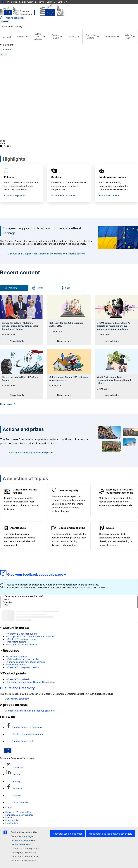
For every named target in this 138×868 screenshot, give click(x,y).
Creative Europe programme (22, 639)
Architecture (18, 528)
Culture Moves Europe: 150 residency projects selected (69, 379)
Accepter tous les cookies (68, 834)
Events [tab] (38, 288)
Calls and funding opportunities (23, 659)
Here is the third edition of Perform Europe (20, 379)
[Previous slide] (2, 55)
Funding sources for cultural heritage (26, 662)
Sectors (56, 177)
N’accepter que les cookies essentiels (110, 834)
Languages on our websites (19, 815)
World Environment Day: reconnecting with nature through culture (114, 380)
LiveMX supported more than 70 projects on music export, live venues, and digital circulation (113, 326)
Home (8, 50)
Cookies (10, 818)
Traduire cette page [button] (15, 18)
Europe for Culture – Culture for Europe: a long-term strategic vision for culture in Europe (21, 326)
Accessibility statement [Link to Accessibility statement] (17, 699)
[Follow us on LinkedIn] (13, 774)
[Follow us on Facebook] (14, 788)
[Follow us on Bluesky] (13, 781)
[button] (2, 18)
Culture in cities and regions (25, 491)
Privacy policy (12, 820)
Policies (9, 177)
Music (110, 528)
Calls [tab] (65, 288)
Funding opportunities (112, 177)
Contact (9, 807)
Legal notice (12, 823)
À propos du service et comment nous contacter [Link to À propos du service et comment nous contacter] (30, 711)
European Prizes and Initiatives (23, 645)
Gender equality (69, 490)
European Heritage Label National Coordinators (31, 682)
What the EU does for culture (22, 634)
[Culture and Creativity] (32, 15)
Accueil (7, 37)
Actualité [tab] (11, 288)
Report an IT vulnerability (18, 812)
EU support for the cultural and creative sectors (32, 636)
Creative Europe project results (23, 667)
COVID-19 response (17, 657)
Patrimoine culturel (17, 642)
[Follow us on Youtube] (13, 795)
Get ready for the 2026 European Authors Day (66, 324)
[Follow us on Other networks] (17, 802)
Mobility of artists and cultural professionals (120, 491)
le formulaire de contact (81, 587)
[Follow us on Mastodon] (14, 767)
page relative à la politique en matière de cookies (23, 840)
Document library (16, 665)
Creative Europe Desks (19, 679)
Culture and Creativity (17, 688)
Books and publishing (72, 528)
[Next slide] (6, 55)
